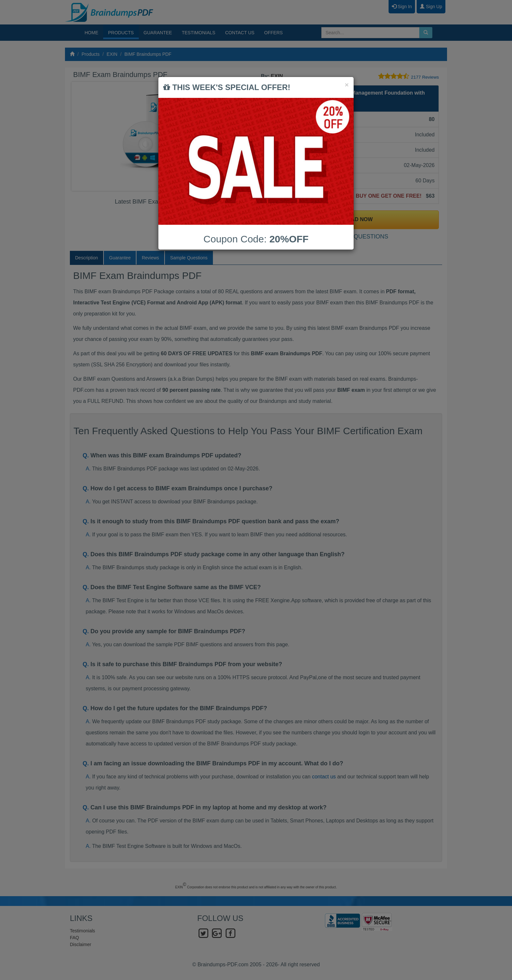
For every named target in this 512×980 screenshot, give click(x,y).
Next (243, 136)
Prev (82, 136)
